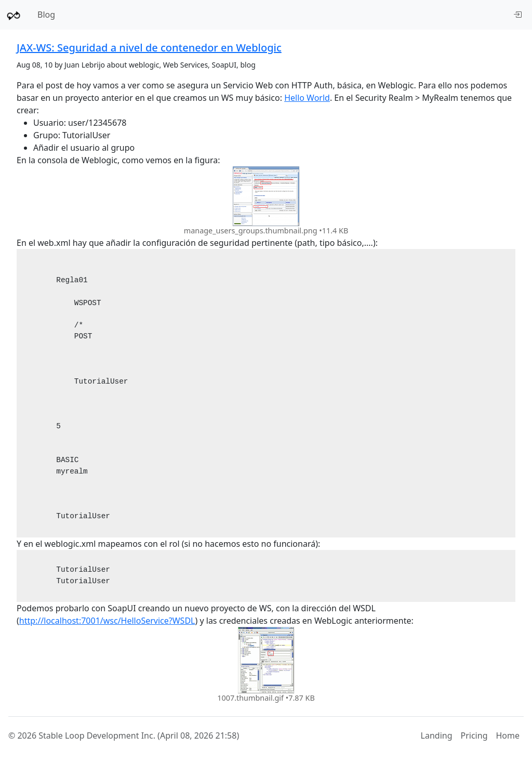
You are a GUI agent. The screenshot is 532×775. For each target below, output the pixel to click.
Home (508, 735)
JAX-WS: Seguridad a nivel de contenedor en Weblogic (149, 48)
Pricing (474, 735)
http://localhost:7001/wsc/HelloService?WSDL (107, 621)
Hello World (307, 98)
